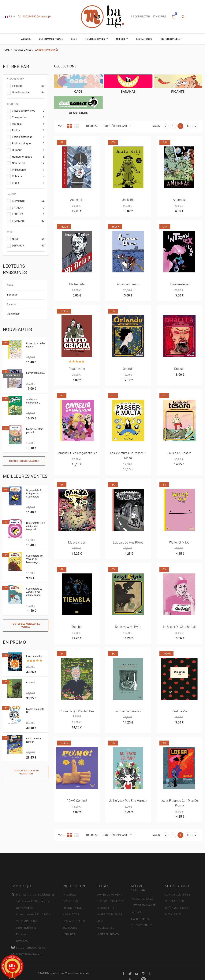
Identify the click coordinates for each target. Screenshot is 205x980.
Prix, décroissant (118, 126)
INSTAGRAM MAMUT (143, 905)
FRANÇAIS (28, 221)
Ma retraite (77, 284)
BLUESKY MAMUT (141, 925)
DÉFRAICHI (28, 246)
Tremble (77, 627)
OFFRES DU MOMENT (109, 895)
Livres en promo (108, 934)
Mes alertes (173, 914)
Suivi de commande (178, 895)
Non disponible (28, 93)
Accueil (26, 39)
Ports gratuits (107, 908)
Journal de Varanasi (128, 711)
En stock (28, 86)
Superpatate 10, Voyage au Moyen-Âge (35, 559)
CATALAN (28, 208)
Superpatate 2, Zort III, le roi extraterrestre (34, 592)
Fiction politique (28, 144)
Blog (74, 39)
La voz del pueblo (35, 373)
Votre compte (178, 886)
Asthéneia (77, 200)
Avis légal (69, 895)
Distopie (28, 124)
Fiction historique (28, 137)
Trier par (92, 126)
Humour (28, 150)
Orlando (128, 369)
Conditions (70, 901)
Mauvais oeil (77, 542)
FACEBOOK (137, 912)
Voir (61, 126)
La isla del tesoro (179, 453)
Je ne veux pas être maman (128, 801)
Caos (10, 285)
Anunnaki (179, 200)
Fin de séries (105, 928)
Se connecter (175, 901)
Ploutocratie (77, 369)
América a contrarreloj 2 (33, 401)
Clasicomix (13, 314)
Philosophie (28, 170)
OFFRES (121, 39)
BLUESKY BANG (140, 919)
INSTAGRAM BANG (142, 899)
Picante (11, 304)
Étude (28, 183)
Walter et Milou (179, 542)
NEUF (28, 239)
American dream (128, 284)
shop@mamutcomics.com (32, 948)
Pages (156, 126)
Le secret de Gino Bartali (179, 627)
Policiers (28, 176)
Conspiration (28, 117)
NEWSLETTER (71, 914)
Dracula (179, 369)
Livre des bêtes (34, 656)
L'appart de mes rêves (128, 542)
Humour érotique (28, 157)
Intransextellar (179, 284)
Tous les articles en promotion (26, 772)
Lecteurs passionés (15, 269)
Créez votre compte (179, 908)
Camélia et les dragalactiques (77, 453)
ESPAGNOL (28, 201)
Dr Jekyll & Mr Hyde (128, 627)
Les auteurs (144, 39)
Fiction (28, 131)
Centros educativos (110, 901)
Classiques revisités (28, 111)
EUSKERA (28, 214)
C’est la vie (179, 711)
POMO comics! (77, 801)
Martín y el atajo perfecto (35, 431)
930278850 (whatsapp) (35, 16)
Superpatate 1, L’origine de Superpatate (34, 493)
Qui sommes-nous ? (51, 39)
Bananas (12, 295)
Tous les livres (95, 39)
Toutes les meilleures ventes (26, 625)
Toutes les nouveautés (24, 461)
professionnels (170, 39)
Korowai (31, 682)
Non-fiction (28, 163)
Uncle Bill (128, 200)
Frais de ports (72, 908)
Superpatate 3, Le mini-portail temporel (36, 526)
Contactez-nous (74, 921)
